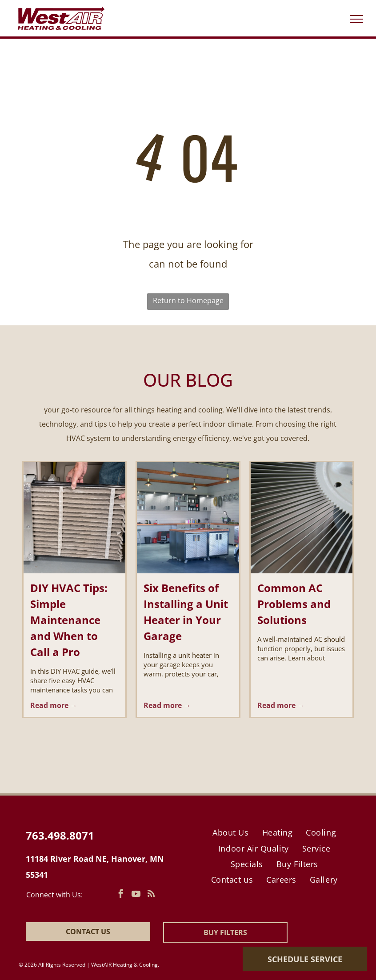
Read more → (54, 705)
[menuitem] (230, 833)
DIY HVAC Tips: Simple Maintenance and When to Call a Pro (69, 620)
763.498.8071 (60, 835)
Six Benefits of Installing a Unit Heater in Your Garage (186, 612)
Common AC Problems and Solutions (294, 604)
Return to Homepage (188, 300)
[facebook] (121, 895)
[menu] (356, 19)
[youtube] (136, 895)
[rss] (151, 895)
